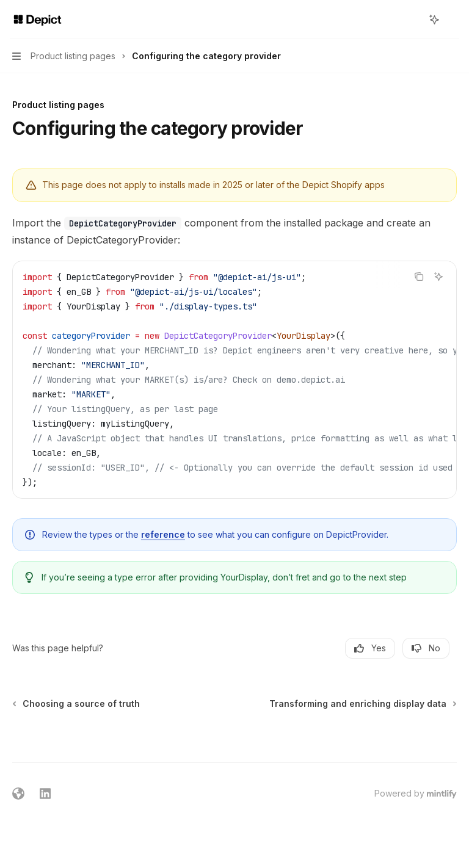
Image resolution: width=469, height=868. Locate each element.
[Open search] (412, 20)
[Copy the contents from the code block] (419, 277)
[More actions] (453, 20)
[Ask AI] (438, 277)
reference (163, 534)
